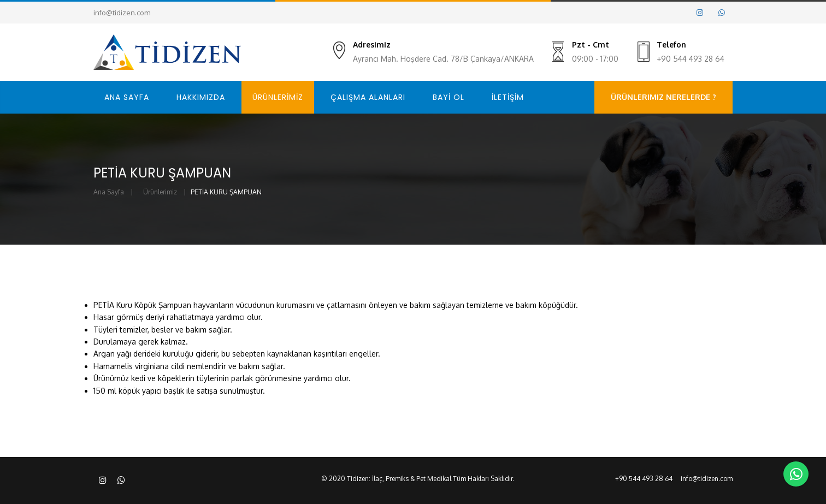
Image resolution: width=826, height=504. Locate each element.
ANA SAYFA (127, 97)
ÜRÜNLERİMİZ (278, 97)
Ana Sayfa (109, 192)
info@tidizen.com (122, 13)
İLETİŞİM (508, 97)
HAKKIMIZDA (201, 97)
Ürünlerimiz (160, 192)
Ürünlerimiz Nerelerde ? (663, 97)
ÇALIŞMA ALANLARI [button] (368, 97)
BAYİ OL (449, 97)
